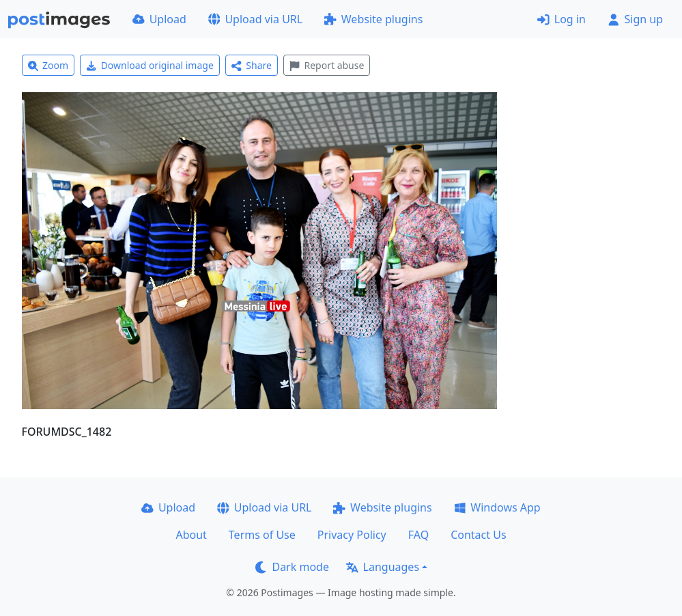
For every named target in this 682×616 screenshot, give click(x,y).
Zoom (48, 65)
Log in (562, 19)
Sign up (635, 19)
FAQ (418, 535)
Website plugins (373, 19)
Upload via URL (255, 19)
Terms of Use (262, 535)
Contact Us (478, 535)
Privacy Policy (352, 535)
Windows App (497, 507)
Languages (383, 567)
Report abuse (327, 65)
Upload (159, 19)
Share (252, 65)
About (191, 535)
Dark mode (292, 567)
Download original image (150, 65)
